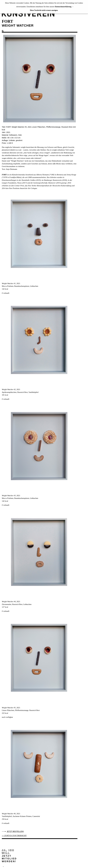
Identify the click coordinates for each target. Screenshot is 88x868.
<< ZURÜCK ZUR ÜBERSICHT (14, 836)
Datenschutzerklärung (63, 7)
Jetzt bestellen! (15, 831)
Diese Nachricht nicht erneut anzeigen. (44, 10)
